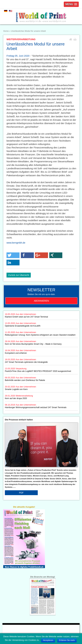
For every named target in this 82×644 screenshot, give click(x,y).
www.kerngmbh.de (16, 243)
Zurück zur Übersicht (19, 275)
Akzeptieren (48, 640)
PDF (21, 493)
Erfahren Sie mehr (67, 640)
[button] (13, 255)
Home (6, 31)
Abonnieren (41, 301)
